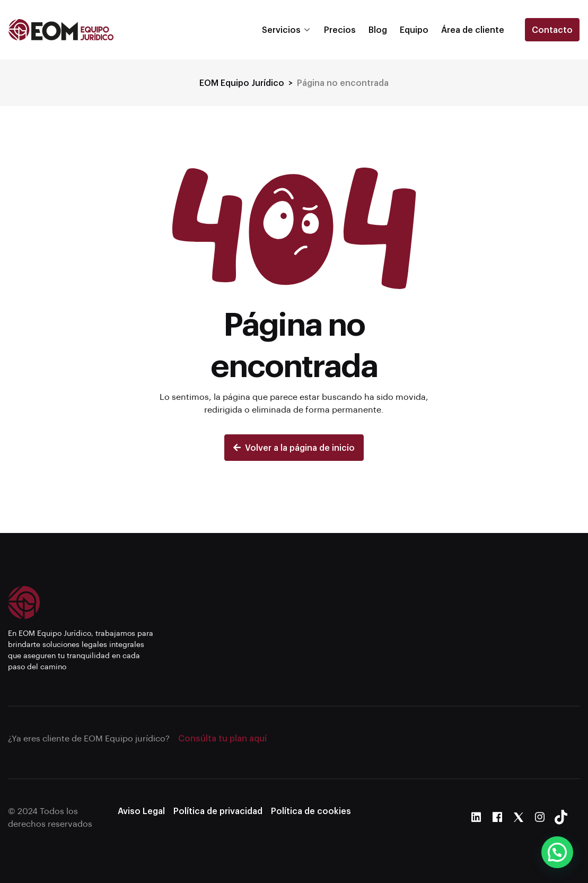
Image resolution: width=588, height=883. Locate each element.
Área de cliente (473, 29)
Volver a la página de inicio (294, 447)
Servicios (281, 29)
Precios (340, 29)
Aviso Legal (141, 811)
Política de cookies (311, 811)
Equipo (414, 29)
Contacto (552, 29)
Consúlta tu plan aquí (222, 738)
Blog (378, 29)
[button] (557, 852)
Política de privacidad (218, 811)
